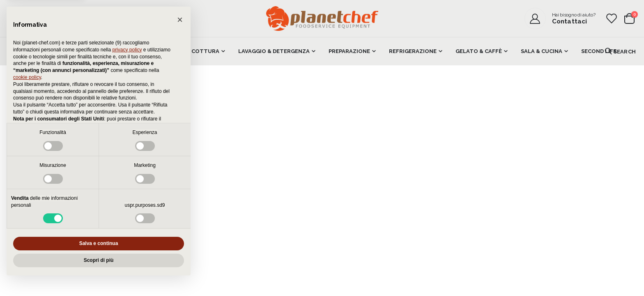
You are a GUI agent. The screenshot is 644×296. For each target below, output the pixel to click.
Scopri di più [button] (99, 260)
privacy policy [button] (127, 50)
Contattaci (570, 21)
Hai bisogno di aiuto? (574, 15)
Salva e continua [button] (99, 243)
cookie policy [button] (27, 77)
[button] (180, 20)
